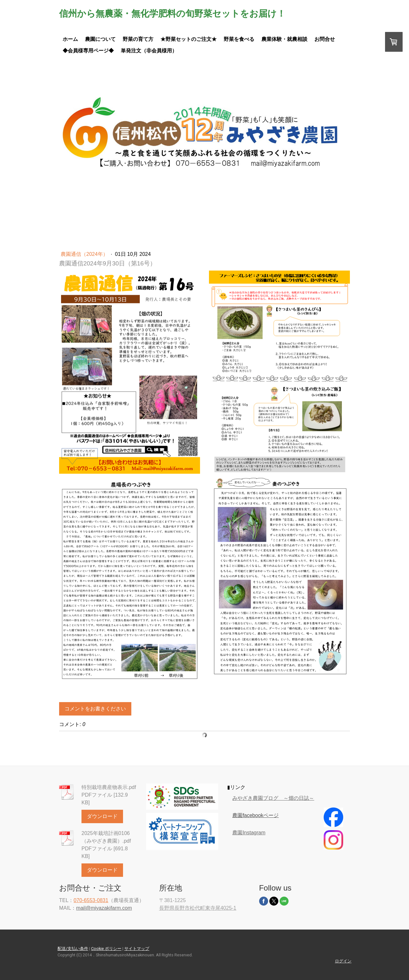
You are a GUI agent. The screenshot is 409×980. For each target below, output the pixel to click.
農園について (100, 39)
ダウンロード (102, 816)
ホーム (70, 39)
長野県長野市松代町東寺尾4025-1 (198, 908)
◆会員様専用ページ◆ (88, 51)
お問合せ (325, 39)
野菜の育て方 (138, 39)
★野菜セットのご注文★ (189, 39)
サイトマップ (137, 949)
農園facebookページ (255, 815)
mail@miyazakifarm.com (104, 908)
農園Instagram (249, 833)
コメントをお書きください (95, 709)
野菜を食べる (239, 39)
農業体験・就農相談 (284, 39)
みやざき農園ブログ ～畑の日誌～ (273, 798)
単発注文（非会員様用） (149, 51)
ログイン (343, 961)
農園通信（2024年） (85, 254)
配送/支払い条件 (73, 949)
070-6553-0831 (91, 900)
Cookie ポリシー (106, 949)
